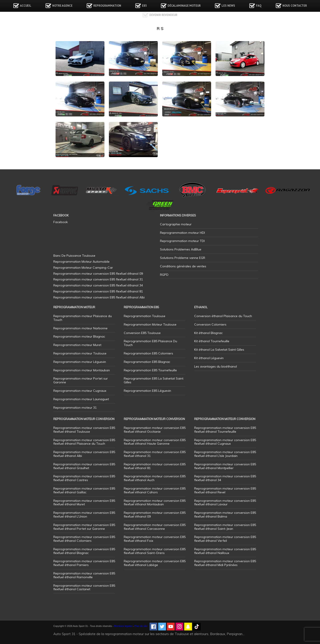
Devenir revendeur (163, 15)
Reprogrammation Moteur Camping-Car (83, 268)
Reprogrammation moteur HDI (182, 233)
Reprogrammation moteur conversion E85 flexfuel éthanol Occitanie (155, 430)
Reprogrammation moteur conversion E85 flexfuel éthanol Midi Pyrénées (225, 563)
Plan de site (141, 626)
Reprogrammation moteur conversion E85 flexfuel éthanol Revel (225, 490)
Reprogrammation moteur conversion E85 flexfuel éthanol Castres (84, 478)
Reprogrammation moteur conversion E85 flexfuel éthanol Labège (155, 563)
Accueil (26, 6)
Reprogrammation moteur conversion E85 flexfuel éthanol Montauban (155, 503)
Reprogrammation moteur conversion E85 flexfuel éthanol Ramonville (84, 575)
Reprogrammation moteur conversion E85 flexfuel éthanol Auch (155, 478)
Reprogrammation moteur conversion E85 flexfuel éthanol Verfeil (225, 539)
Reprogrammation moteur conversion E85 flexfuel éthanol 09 (155, 515)
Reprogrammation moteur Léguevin (80, 362)
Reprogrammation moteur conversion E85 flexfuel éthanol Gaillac (84, 490)
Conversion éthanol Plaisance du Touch (223, 316)
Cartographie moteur (176, 224)
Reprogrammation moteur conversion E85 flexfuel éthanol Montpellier (225, 466)
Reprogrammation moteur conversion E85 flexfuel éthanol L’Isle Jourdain (225, 454)
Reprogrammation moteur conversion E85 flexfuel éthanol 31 (155, 454)
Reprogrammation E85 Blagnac (147, 362)
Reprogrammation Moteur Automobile (81, 262)
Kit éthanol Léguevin (209, 358)
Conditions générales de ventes (183, 266)
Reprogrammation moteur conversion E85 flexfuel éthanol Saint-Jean (225, 527)
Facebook (61, 222)
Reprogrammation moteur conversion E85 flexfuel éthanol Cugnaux (225, 442)
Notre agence (62, 6)
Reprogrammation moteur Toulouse (80, 353)
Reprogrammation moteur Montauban (82, 370)
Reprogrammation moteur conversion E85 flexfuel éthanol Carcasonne (155, 527)
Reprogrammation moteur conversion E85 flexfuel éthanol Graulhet (84, 466)
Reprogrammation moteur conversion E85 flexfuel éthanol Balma (225, 515)
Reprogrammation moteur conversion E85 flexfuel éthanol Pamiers (84, 563)
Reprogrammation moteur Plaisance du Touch (83, 318)
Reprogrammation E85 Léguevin (147, 391)
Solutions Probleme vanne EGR (183, 258)
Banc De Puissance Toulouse (74, 256)
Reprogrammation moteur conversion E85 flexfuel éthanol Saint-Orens (155, 551)
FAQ (259, 6)
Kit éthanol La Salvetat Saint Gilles (219, 350)
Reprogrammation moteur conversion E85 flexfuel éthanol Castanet (84, 587)
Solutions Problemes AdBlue (181, 249)
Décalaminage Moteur (184, 6)
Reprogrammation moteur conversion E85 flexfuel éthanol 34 (225, 478)
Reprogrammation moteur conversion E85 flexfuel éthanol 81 (155, 466)
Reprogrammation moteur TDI (182, 241)
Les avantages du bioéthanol (216, 366)
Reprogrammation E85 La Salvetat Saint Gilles (154, 380)
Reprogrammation (107, 6)
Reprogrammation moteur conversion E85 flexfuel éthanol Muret (84, 503)
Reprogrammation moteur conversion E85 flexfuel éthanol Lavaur (225, 503)
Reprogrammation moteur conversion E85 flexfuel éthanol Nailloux (225, 551)
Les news (228, 6)
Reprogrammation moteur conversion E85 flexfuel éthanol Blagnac (84, 551)
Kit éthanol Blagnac (208, 333)
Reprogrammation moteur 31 (75, 408)
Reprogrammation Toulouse (145, 316)
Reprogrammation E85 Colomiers (148, 353)
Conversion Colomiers (210, 324)
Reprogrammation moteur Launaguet (81, 399)
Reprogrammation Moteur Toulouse (150, 324)
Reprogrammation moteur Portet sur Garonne (81, 380)
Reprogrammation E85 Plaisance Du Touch (150, 343)
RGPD (164, 275)
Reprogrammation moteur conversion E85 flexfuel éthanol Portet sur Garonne (84, 527)
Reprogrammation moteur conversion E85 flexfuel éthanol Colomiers (84, 539)
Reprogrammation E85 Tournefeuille (150, 370)
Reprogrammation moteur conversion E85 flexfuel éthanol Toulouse (84, 430)
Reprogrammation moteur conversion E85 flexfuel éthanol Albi (84, 454)
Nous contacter (295, 6)
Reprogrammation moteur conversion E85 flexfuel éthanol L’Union (84, 515)
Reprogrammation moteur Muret (77, 345)
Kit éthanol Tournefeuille (212, 341)
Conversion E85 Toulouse (142, 333)
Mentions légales (123, 626)
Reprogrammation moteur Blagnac (79, 336)
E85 (144, 6)
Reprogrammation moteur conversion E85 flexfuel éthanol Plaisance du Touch (84, 442)
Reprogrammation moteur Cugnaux (80, 391)
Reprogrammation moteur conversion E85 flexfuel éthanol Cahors (155, 490)
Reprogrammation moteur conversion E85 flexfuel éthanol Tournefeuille (225, 430)
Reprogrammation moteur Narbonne (80, 328)
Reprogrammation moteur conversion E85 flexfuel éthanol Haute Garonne (155, 442)
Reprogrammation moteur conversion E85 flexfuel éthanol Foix (155, 539)
